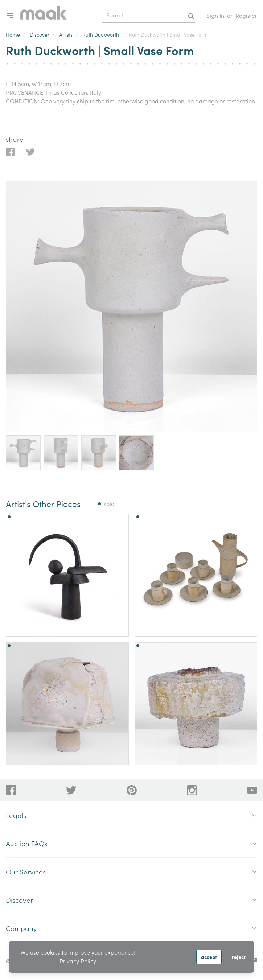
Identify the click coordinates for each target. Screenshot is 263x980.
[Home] (44, 15)
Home (13, 35)
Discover (40, 35)
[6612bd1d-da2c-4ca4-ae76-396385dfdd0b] (252, 790)
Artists (66, 35)
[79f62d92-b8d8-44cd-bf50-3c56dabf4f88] (71, 790)
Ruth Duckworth (101, 35)
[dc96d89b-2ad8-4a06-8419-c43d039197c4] (11, 790)
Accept (209, 957)
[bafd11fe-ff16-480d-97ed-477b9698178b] (132, 790)
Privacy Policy (78, 961)
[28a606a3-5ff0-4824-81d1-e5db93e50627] (192, 790)
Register (246, 15)
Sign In (215, 15)
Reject (239, 957)
